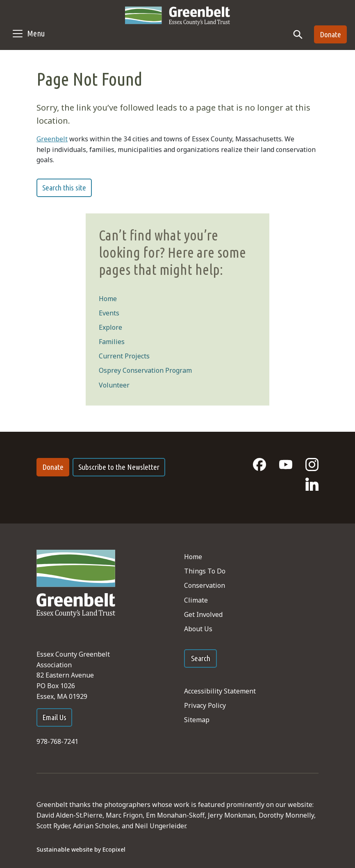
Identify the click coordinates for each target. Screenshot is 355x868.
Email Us (54, 717)
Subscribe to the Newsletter (119, 467)
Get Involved (203, 614)
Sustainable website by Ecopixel (81, 849)
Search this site (64, 188)
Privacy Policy (205, 705)
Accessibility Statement (220, 691)
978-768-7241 (57, 741)
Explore (110, 327)
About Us (198, 629)
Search (201, 658)
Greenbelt (52, 139)
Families (112, 342)
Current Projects (124, 356)
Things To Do (205, 571)
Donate (330, 34)
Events (109, 313)
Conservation (205, 585)
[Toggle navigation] (28, 34)
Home (108, 299)
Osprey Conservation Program (145, 370)
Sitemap (197, 720)
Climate (196, 600)
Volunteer (114, 385)
